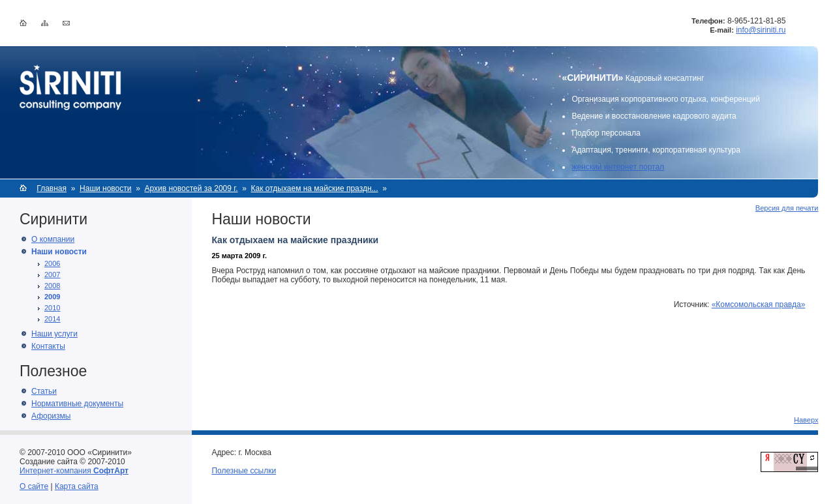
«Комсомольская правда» (759, 304)
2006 (52, 263)
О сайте (34, 486)
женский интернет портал (618, 167)
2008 (52, 286)
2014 (52, 319)
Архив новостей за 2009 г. (191, 188)
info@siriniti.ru (761, 30)
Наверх (806, 420)
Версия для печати (787, 208)
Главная (52, 188)
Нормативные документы (77, 404)
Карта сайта (77, 486)
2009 (52, 297)
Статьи (44, 391)
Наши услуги (54, 334)
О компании (53, 239)
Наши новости (105, 188)
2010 (52, 308)
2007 (52, 274)
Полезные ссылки (244, 471)
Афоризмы (51, 416)
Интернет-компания (74, 471)
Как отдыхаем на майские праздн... (315, 188)
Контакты (48, 346)
